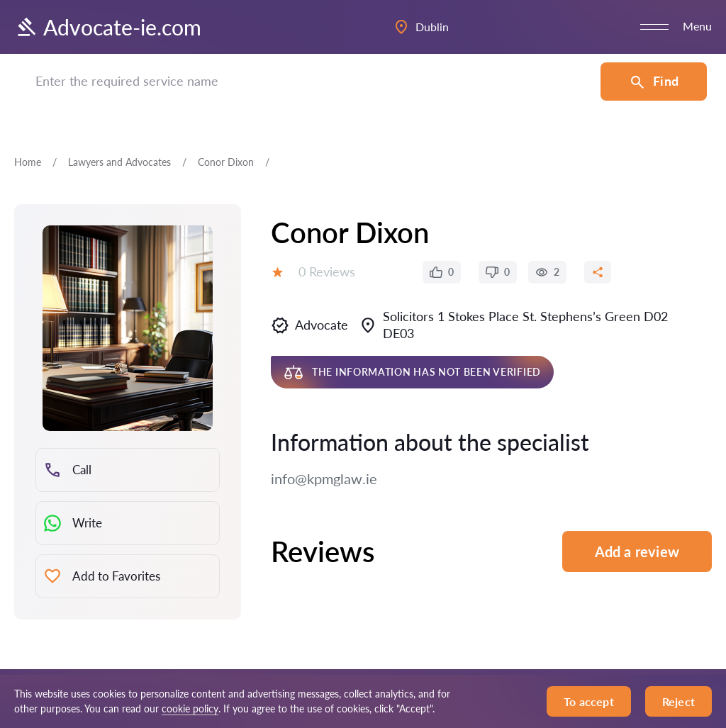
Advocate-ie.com (108, 27)
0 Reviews (327, 271)
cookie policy (190, 709)
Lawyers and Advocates (119, 162)
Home (28, 162)
